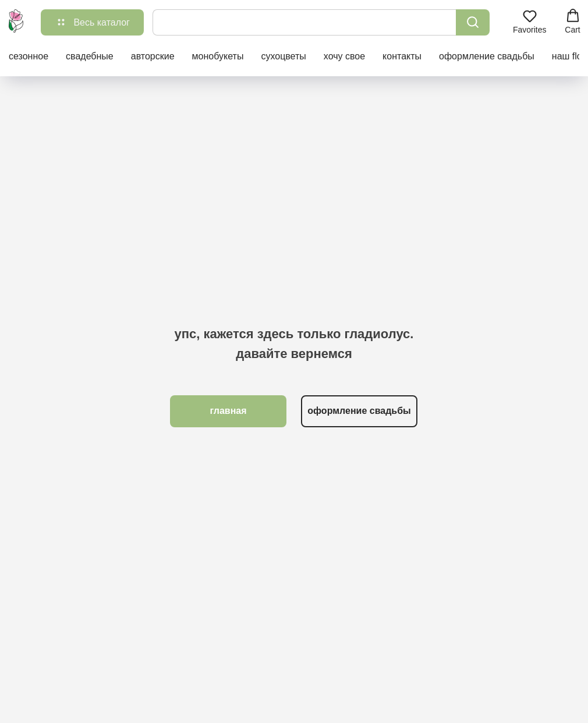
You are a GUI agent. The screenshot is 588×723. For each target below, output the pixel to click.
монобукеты (218, 56)
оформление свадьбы (487, 56)
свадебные (90, 56)
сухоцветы (283, 56)
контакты (402, 56)
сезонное (29, 56)
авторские (153, 56)
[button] (530, 22)
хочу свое (344, 56)
